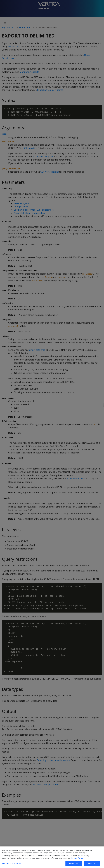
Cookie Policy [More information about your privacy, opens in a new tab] (77, 860)
